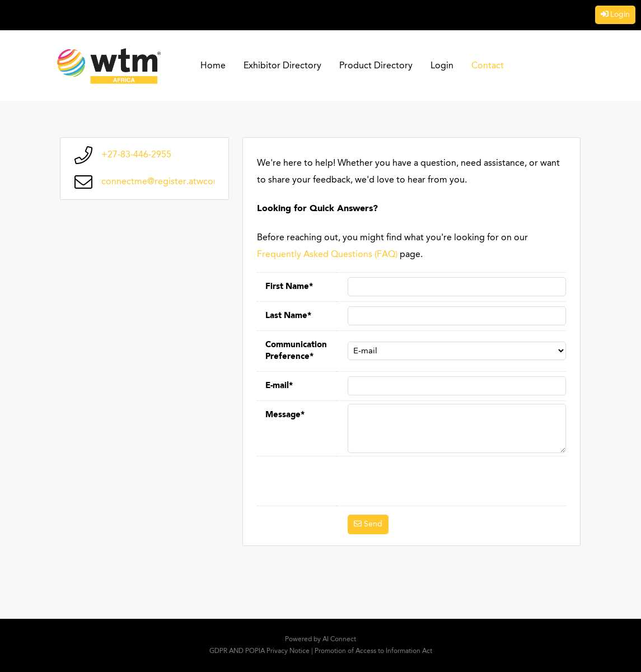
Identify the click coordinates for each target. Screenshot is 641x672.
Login (620, 15)
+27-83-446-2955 (136, 155)
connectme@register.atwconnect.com (179, 182)
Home (213, 66)
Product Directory (376, 66)
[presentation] (433, 481)
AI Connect (339, 640)
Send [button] (373, 524)
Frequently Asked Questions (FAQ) (327, 255)
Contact (488, 66)
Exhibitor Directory (282, 66)
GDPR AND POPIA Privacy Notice (259, 651)
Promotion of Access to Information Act (373, 651)
